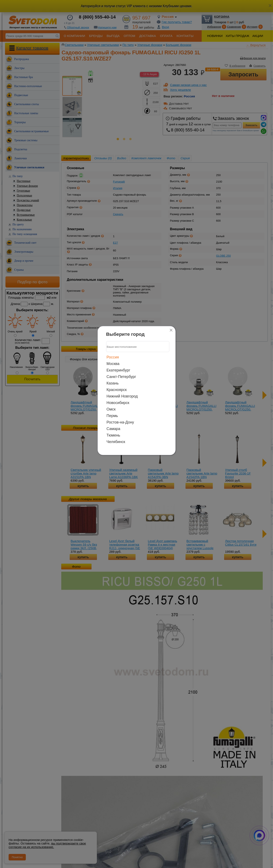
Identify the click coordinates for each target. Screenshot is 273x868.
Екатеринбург (118, 370)
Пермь (112, 416)
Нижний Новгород (122, 396)
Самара (114, 429)
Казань (113, 383)
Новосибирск (118, 403)
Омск (111, 409)
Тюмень (113, 435)
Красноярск (117, 390)
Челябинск (116, 442)
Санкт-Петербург (121, 377)
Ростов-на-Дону (120, 422)
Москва (113, 364)
